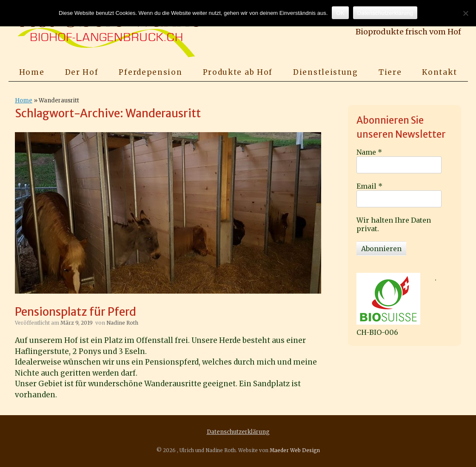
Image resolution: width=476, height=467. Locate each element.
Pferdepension (150, 72)
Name (369, 152)
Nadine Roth (122, 323)
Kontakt (439, 72)
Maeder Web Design (295, 450)
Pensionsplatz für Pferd (76, 312)
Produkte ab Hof (238, 72)
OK (340, 13)
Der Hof (82, 72)
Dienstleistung (326, 72)
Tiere (390, 72)
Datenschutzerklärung (238, 432)
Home (32, 72)
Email (369, 186)
